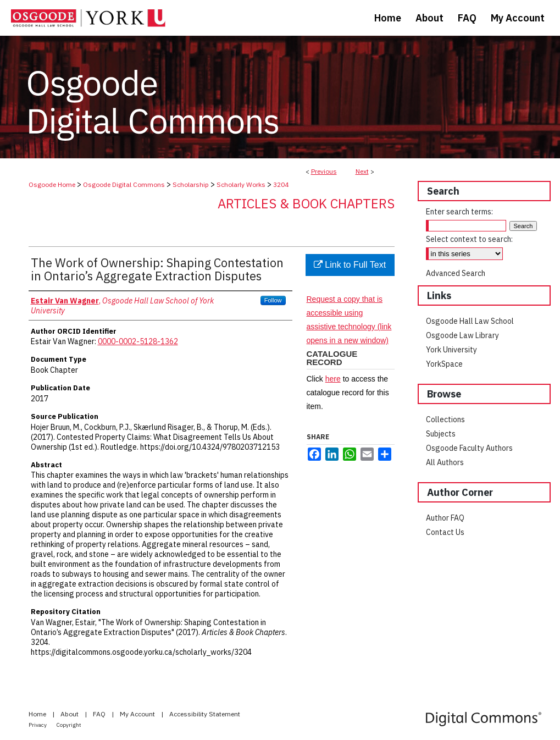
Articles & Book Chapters (306, 203)
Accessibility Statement (205, 714)
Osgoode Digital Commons (124, 184)
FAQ (100, 714)
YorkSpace (444, 364)
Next (362, 171)
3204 (281, 184)
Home (38, 714)
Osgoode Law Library (462, 335)
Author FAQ (445, 518)
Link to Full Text (350, 265)
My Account (138, 714)
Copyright (69, 725)
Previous (324, 171)
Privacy (38, 725)
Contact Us (445, 532)
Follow (273, 300)
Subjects (441, 434)
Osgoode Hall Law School (470, 321)
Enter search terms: (459, 212)
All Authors (445, 462)
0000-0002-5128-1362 (138, 341)
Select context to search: (469, 239)
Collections (445, 419)
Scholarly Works (241, 184)
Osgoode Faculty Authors (469, 448)
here (333, 379)
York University (451, 350)
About (70, 714)
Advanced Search (456, 273)
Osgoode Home (52, 184)
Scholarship (191, 184)
